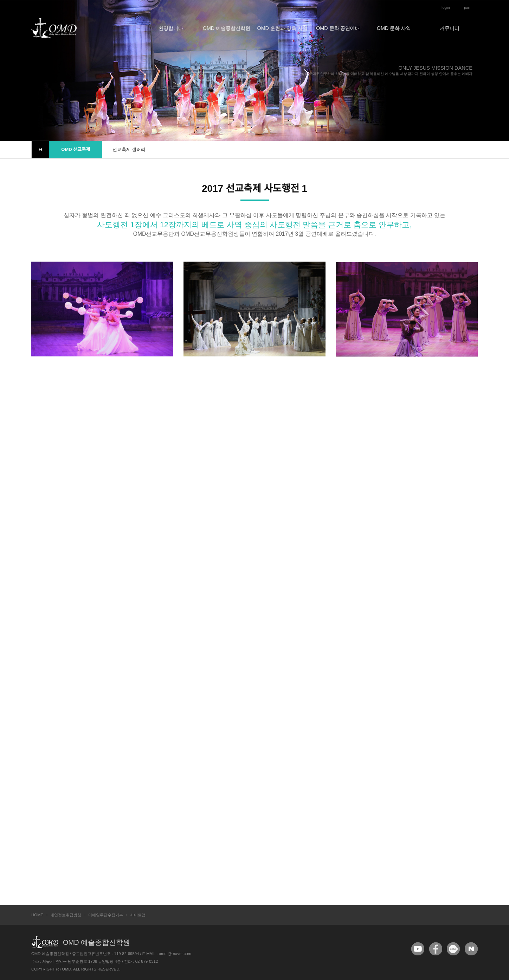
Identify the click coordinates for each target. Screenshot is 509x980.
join (467, 7)
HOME (37, 915)
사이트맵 (138, 915)
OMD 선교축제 (76, 149)
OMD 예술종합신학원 (227, 28)
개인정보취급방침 (66, 915)
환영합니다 (171, 28)
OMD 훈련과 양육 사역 (282, 28)
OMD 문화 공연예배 (338, 28)
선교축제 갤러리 (129, 149)
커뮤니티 (450, 28)
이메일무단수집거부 (106, 915)
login (446, 7)
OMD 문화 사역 (394, 28)
